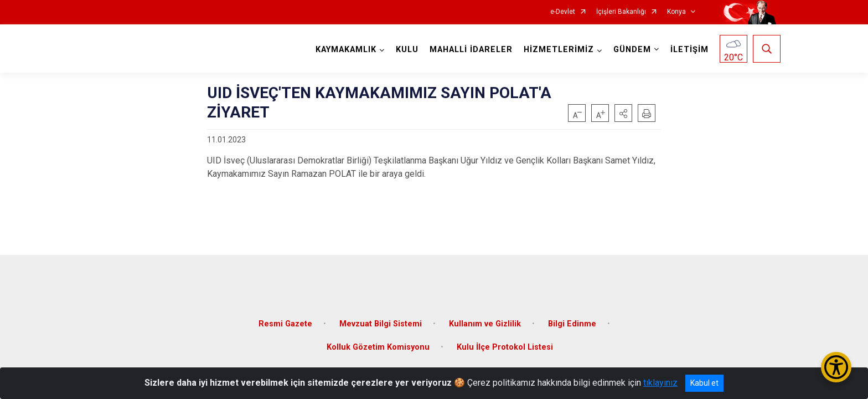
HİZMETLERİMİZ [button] (557, 50)
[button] (623, 113)
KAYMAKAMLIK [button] (344, 50)
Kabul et (704, 383)
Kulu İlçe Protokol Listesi (505, 341)
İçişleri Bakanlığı (621, 12)
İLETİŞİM (688, 50)
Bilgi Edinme (572, 317)
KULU (405, 50)
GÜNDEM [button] (631, 50)
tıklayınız (660, 383)
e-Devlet (563, 12)
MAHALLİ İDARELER (469, 50)
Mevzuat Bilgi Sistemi (381, 317)
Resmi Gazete (285, 317)
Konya (676, 12)
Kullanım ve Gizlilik (485, 317)
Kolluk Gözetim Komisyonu (378, 341)
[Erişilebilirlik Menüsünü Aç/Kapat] (836, 367)
